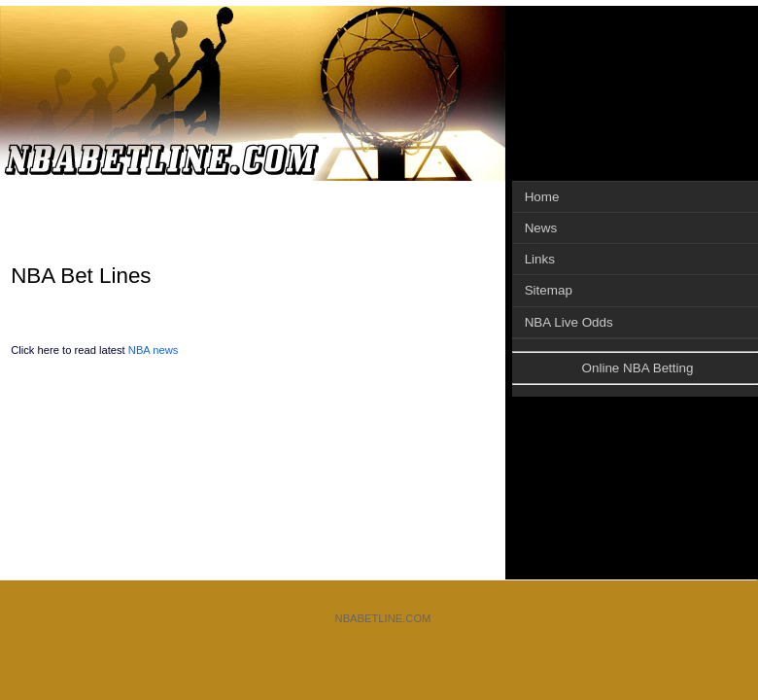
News (541, 228)
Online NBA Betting (637, 368)
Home (542, 197)
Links (540, 259)
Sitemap (549, 290)
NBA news (154, 350)
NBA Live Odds (569, 322)
